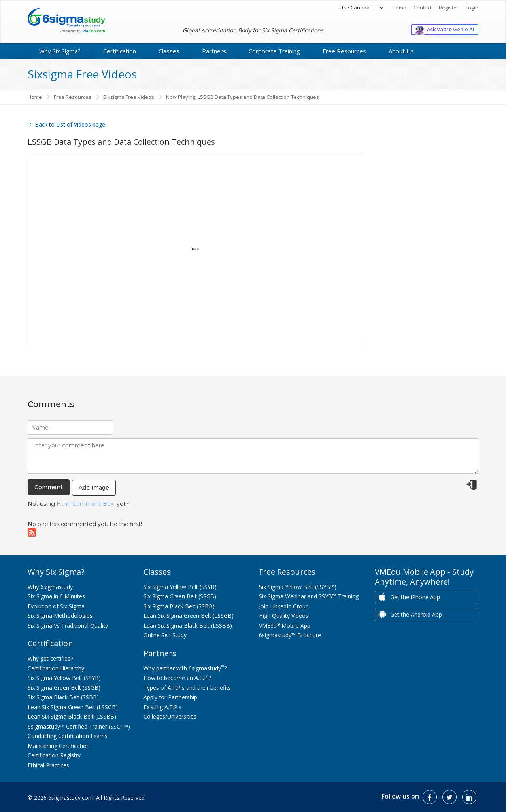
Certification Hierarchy (56, 668)
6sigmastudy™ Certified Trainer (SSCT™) (79, 726)
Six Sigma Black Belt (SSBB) (63, 697)
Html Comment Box (85, 504)
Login (472, 8)
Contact (423, 8)
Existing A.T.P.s (162, 707)
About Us (401, 51)
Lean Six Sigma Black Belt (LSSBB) (72, 716)
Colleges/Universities (170, 716)
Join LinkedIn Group (284, 606)
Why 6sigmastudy (50, 587)
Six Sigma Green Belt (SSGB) (64, 688)
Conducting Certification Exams (68, 736)
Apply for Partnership (170, 697)
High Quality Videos (284, 616)
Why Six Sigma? (60, 51)
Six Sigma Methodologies (60, 616)
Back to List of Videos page (66, 124)
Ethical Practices (48, 765)
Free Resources (344, 51)
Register (449, 8)
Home (399, 8)
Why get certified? (50, 658)
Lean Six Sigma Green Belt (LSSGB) (73, 707)
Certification (120, 51)
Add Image (94, 488)
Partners (214, 51)
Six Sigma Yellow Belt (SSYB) (64, 678)
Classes (169, 51)
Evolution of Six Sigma (56, 606)
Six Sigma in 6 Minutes (56, 596)
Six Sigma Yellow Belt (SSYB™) (298, 587)
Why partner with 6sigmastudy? (185, 668)
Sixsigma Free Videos (129, 97)
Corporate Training (274, 51)
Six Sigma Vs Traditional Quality (68, 626)
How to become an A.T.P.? (177, 678)
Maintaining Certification (59, 746)
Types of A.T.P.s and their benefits (187, 688)
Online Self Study (165, 635)
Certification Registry (54, 755)
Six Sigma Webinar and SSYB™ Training (309, 596)
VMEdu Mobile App (285, 626)
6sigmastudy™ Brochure (290, 635)
